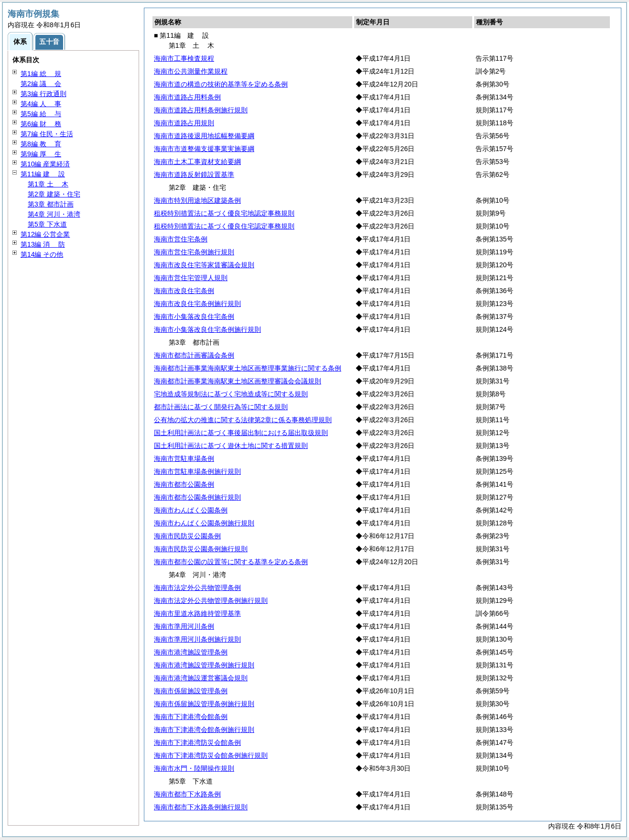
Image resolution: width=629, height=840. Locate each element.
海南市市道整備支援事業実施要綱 (204, 149)
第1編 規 (41, 74)
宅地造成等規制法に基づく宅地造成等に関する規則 (231, 394)
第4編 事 (41, 104)
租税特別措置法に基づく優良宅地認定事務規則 (224, 213)
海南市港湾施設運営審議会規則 (201, 678)
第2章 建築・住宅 (54, 194)
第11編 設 (43, 174)
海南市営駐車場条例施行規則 (197, 471)
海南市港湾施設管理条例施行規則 (204, 665)
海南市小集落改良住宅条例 (194, 316)
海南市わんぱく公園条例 (191, 510)
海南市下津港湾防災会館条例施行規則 (211, 755)
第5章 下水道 (47, 224)
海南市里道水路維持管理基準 (197, 613)
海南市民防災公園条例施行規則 (201, 549)
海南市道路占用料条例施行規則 (201, 110)
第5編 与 (41, 114)
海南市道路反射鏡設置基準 (194, 175)
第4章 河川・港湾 (54, 214)
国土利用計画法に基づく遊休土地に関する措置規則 (231, 446)
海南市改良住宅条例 (184, 291)
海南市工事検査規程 (184, 58)
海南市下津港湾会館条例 (191, 717)
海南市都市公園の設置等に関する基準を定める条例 (231, 562)
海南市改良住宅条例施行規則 (197, 304)
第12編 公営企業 (45, 234)
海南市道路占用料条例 (187, 97)
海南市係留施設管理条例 (191, 691)
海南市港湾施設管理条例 (191, 652)
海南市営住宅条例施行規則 (194, 252)
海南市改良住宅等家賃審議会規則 (204, 265)
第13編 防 (43, 244)
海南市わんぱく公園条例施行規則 (204, 523)
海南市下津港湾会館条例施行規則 (204, 730)
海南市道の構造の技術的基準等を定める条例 (221, 84)
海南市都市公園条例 (184, 484)
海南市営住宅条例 (181, 239)
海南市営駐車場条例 (184, 458)
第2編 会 (41, 84)
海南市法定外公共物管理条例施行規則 (211, 600)
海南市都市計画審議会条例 (194, 355)
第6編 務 (41, 124)
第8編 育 (41, 144)
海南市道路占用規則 (184, 123)
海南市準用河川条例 (184, 626)
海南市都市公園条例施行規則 (197, 497)
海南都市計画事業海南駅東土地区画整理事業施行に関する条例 (248, 368)
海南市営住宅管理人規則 (191, 278)
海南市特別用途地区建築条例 (197, 200)
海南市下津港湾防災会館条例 (197, 742)
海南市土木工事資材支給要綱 (197, 162)
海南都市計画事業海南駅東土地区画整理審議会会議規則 (238, 381)
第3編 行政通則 (43, 94)
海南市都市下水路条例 (187, 794)
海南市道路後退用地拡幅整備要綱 (204, 136)
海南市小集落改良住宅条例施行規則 (207, 329)
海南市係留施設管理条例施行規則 (204, 704)
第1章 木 (48, 184)
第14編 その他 (42, 254)
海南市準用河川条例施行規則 (197, 639)
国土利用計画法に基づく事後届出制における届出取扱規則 (241, 433)
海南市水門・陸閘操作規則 (194, 768)
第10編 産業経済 (45, 164)
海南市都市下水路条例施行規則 (201, 807)
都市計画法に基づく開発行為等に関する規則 (221, 407)
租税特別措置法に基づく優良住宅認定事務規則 (224, 226)
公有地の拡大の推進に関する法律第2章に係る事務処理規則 (243, 420)
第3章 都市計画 (51, 204)
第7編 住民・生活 (47, 134)
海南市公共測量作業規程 (191, 71)
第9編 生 (41, 154)
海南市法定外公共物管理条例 (197, 588)
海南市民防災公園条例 (187, 536)
